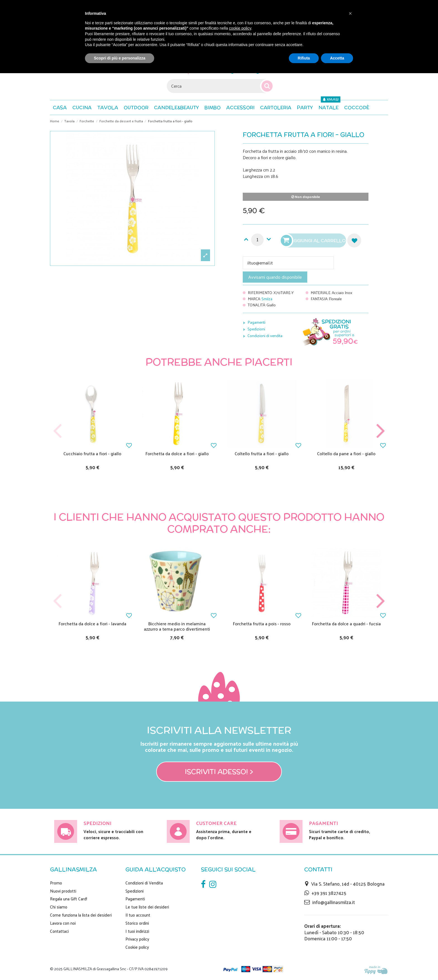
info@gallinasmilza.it (334, 902)
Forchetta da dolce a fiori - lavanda (92, 623)
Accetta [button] (337, 58)
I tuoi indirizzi (137, 931)
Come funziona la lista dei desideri (81, 915)
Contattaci (59, 931)
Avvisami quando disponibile (275, 277)
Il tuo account (138, 915)
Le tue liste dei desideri (147, 907)
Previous (58, 431)
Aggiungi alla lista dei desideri (354, 240)
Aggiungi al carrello (314, 240)
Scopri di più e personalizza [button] (120, 58)
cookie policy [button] (240, 28)
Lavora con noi (63, 923)
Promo (56, 883)
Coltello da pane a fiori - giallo (346, 453)
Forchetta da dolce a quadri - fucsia (346, 623)
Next (380, 431)
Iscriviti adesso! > (219, 772)
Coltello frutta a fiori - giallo (262, 453)
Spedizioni (256, 329)
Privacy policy (137, 939)
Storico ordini (137, 923)
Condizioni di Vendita (144, 883)
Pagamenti (256, 322)
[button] (357, 108)
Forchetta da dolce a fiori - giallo (177, 453)
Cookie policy (137, 947)
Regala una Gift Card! (69, 899)
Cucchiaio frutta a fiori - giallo (92, 453)
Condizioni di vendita (265, 336)
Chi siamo (59, 907)
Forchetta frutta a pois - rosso (262, 623)
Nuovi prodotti (63, 891)
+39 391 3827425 (329, 893)
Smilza (267, 299)
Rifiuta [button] (304, 58)
